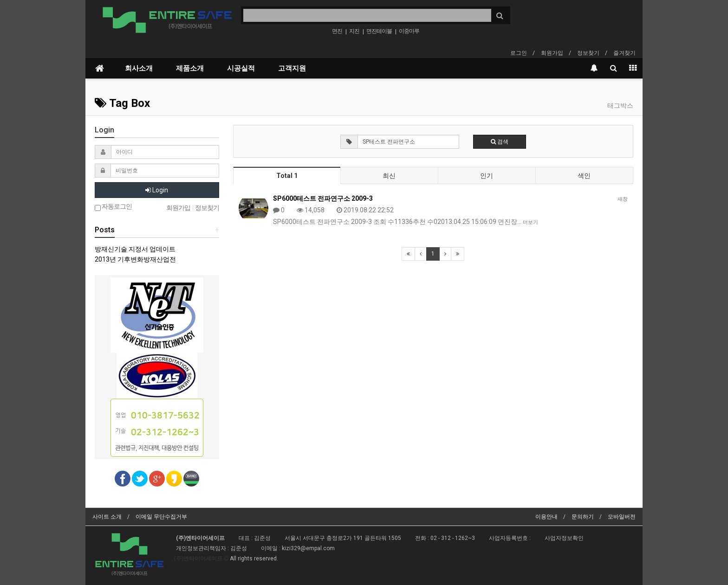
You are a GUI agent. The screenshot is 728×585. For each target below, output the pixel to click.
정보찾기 (588, 53)
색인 (584, 176)
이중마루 (409, 31)
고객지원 (292, 68)
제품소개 (190, 68)
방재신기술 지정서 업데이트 (135, 249)
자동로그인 (113, 207)
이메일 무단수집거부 (161, 517)
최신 (389, 176)
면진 (337, 31)
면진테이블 (379, 31)
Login (157, 190)
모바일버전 (622, 517)
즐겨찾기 (624, 53)
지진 (354, 31)
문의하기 (583, 517)
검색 (500, 142)
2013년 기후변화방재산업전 (135, 259)
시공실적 (241, 68)
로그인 (519, 53)
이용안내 (546, 517)
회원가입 (552, 53)
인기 (487, 176)
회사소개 (139, 68)
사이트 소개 (107, 517)
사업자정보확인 (564, 538)
